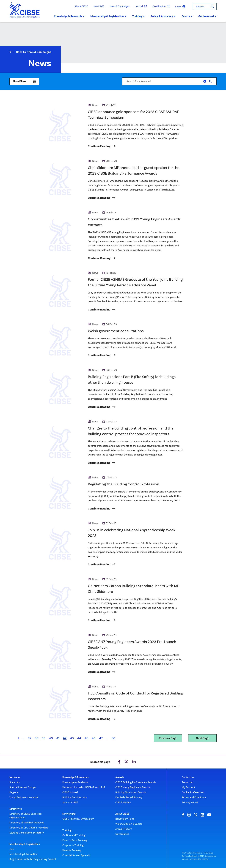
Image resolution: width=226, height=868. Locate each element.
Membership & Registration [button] (108, 16)
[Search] (212, 7)
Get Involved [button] (207, 16)
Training (67, 830)
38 (37, 738)
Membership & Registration (25, 844)
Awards (120, 777)
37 (29, 738)
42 (66, 738)
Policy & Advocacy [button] (163, 16)
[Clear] (205, 81)
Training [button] (139, 16)
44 (79, 738)
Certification (161, 6)
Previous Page (168, 738)
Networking (69, 814)
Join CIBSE (99, 6)
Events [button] (187, 16)
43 (72, 738)
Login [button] (180, 7)
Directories (16, 809)
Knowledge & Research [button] (69, 16)
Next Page (203, 738)
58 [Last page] (113, 738)
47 (101, 738)
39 (44, 738)
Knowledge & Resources (76, 777)
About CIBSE (81, 6)
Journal (141, 6)
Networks (15, 777)
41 (58, 738)
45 (87, 738)
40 (51, 738)
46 (94, 738)
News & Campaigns (120, 6)
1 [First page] (18, 738)
